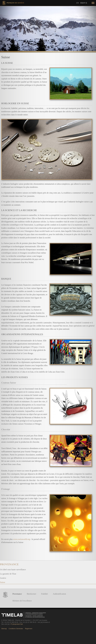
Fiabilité (44, 594)
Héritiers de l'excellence (22, 601)
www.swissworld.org (22, 539)
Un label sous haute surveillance (13, 570)
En (78, 3)
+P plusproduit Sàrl (16, 624)
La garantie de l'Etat (8, 574)
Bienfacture (32, 594)
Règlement (28, 629)
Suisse (3, 582)
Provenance (9, 564)
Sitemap (4, 629)
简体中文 (84, 3)
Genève (3, 578)
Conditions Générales (16, 629)
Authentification (59, 594)
